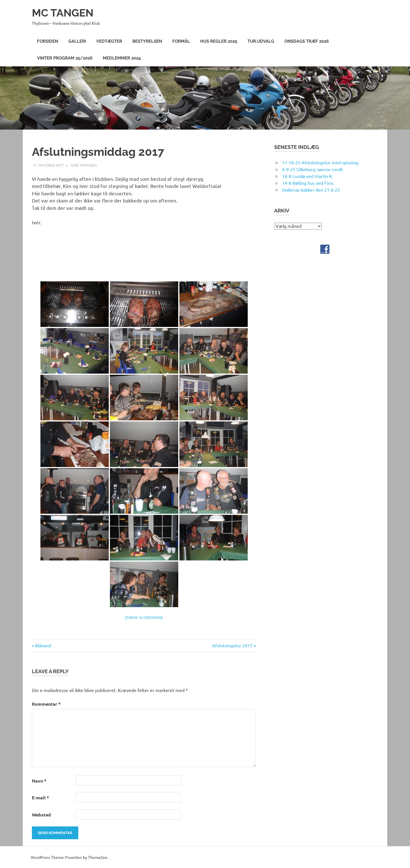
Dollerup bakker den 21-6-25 (311, 189)
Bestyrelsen (147, 41)
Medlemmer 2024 (122, 58)
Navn (39, 780)
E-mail (40, 797)
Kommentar (46, 704)
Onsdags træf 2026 (307, 41)
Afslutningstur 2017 (232, 645)
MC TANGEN (64, 13)
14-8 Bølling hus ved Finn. (308, 183)
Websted (41, 814)
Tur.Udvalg (261, 41)
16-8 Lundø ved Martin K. (308, 176)
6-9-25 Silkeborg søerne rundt (312, 169)
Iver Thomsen (84, 165)
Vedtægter (109, 41)
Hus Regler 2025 (219, 41)
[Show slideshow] (144, 617)
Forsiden (48, 41)
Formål (181, 41)
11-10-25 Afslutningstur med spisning (320, 162)
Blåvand (43, 645)
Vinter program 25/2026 (65, 58)
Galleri (77, 41)
